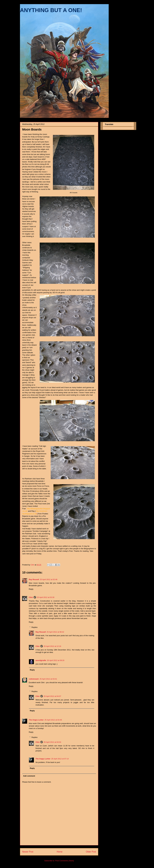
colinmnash (34, 679)
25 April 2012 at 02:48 (49, 579)
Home (60, 852)
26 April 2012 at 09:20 (56, 660)
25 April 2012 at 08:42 (55, 632)
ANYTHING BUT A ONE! (51, 10)
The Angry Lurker (36, 720)
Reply (31, 589)
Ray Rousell (34, 579)
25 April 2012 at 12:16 (52, 646)
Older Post (91, 852)
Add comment (29, 776)
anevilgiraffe (41, 660)
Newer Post (28, 852)
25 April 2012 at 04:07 (52, 696)
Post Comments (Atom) (65, 861)
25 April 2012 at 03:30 (46, 597)
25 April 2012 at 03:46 (53, 720)
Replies (35, 627)
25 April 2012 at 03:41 (48, 679)
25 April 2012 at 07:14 (60, 759)
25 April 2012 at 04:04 (52, 742)
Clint (31, 597)
